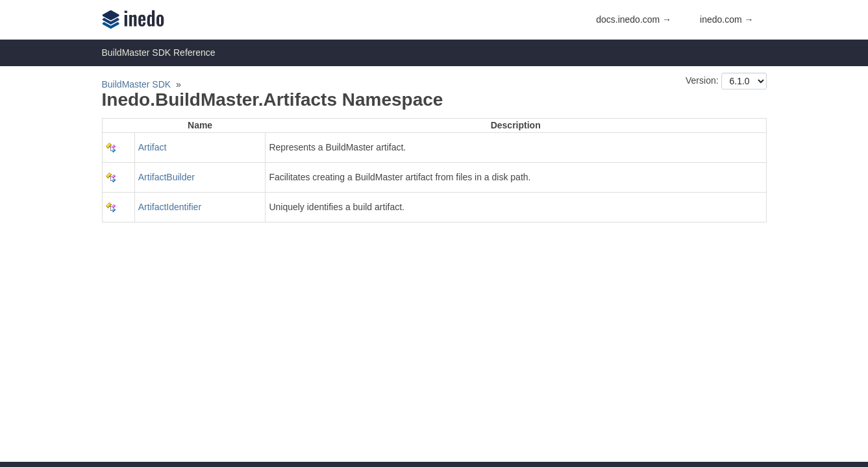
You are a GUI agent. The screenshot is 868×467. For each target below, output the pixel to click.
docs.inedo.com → (634, 19)
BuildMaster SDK (137, 84)
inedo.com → (726, 19)
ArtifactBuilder (167, 177)
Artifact (153, 147)
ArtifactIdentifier (170, 207)
